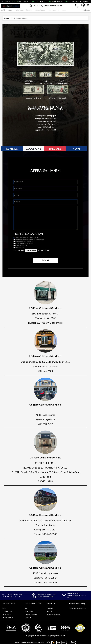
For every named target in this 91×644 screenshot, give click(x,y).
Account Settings (8, 617)
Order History (7, 614)
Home (6, 18)
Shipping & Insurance (53, 614)
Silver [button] (10, 10)
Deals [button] (64, 10)
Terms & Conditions (31, 614)
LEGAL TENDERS (33, 98)
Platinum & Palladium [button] (24, 10)
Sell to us (86, 10)
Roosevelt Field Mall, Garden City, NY (27, 238)
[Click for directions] (45, 293)
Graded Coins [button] (40, 10)
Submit (45, 260)
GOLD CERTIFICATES (62, 82)
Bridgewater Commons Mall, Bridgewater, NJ (29, 240)
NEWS (76, 149)
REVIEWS (12, 149)
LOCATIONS (33, 149)
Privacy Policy (29, 611)
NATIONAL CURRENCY (29, 82)
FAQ (26, 608)
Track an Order (7, 611)
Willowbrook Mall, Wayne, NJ (24, 241)
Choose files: (19, 250)
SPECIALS (55, 149)
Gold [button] (3, 10)
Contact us (28, 617)
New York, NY (19, 248)
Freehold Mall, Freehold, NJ (24, 243)
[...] (51, 6)
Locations (50, 608)
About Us (50, 611)
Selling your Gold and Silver (78, 608)
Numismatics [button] (54, 10)
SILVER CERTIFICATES (45, 82)
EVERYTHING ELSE (58, 98)
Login (4, 608)
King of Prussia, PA (21, 246)
